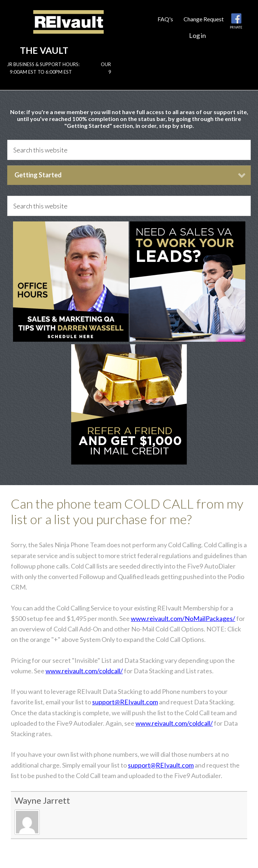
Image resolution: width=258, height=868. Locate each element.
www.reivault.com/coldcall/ (84, 671)
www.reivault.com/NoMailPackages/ (183, 618)
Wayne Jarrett (42, 800)
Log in (197, 35)
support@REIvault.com (125, 702)
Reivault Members (68, 28)
